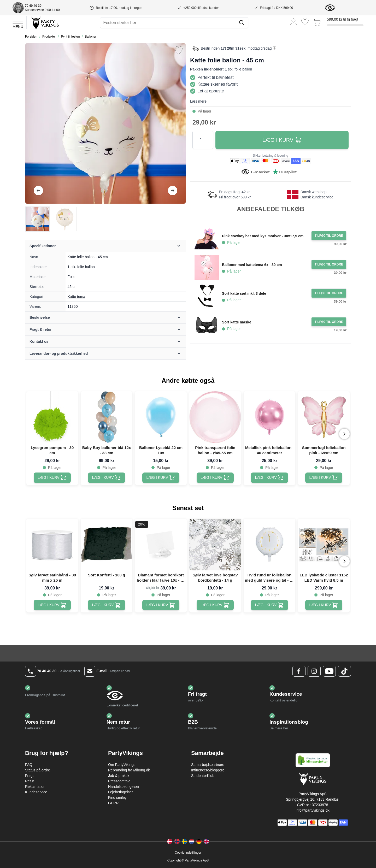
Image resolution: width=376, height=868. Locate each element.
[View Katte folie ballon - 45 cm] (38, 219)
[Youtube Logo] (329, 671)
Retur (30, 781)
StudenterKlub (203, 776)
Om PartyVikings (122, 765)
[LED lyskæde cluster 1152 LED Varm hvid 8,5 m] (324, 605)
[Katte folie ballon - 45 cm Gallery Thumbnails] (51, 219)
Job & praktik (119, 776)
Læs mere (198, 101)
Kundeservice (36, 792)
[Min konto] (294, 22)
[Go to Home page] (45, 23)
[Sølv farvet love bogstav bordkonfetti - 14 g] (215, 605)
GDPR (113, 803)
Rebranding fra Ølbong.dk (129, 770)
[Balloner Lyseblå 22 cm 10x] (161, 478)
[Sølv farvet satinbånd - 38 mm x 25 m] (52, 605)
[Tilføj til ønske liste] (179, 50)
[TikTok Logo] (344, 671)
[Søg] (242, 23)
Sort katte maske (237, 322)
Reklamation (35, 787)
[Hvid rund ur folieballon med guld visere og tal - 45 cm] (270, 605)
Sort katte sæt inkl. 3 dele (244, 293)
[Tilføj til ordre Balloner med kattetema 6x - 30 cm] (329, 264)
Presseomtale (119, 781)
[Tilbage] (38, 191)
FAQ (29, 765)
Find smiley (117, 798)
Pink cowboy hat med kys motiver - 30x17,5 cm (263, 236)
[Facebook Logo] (299, 671)
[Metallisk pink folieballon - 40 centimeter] (270, 478)
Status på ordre (38, 770)
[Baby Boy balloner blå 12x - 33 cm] (107, 478)
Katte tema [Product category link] (77, 297)
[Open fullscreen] (105, 123)
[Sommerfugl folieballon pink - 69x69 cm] (324, 478)
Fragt (29, 776)
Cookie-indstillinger (188, 853)
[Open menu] (18, 23)
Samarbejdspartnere (208, 765)
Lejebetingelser (121, 792)
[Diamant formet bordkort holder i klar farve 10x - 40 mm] (161, 605)
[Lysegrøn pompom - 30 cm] (52, 478)
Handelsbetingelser (124, 787)
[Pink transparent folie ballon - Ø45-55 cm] (215, 478)
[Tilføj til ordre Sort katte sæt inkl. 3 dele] (329, 293)
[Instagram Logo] (314, 671)
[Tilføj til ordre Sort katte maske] (329, 322)
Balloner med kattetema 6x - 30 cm (252, 265)
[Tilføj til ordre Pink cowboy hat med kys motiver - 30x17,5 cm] (329, 236)
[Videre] (173, 191)
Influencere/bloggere (208, 770)
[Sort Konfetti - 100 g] (107, 605)
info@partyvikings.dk (312, 810)
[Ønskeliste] (305, 22)
